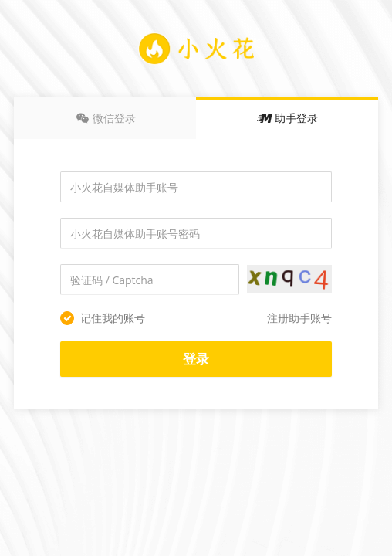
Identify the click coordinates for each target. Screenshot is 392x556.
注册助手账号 (299, 318)
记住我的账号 (103, 318)
